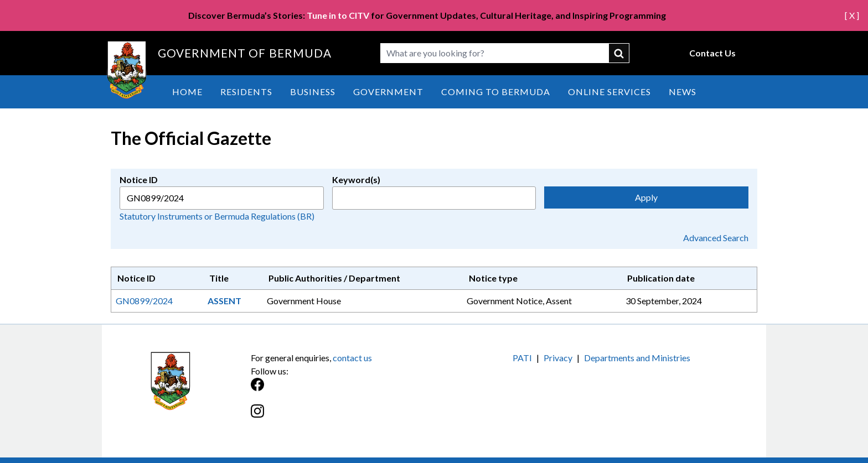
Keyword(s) (356, 180)
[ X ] (852, 15)
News (683, 92)
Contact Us (712, 53)
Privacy (558, 358)
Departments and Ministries (637, 358)
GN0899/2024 (144, 301)
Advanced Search (716, 238)
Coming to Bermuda (496, 92)
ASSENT (224, 301)
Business (313, 92)
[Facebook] (342, 390)
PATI (522, 358)
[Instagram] (342, 417)
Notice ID (139, 180)
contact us (352, 358)
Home (187, 92)
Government (388, 92)
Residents (246, 92)
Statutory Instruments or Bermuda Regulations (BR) (217, 216)
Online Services (609, 92)
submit (619, 53)
